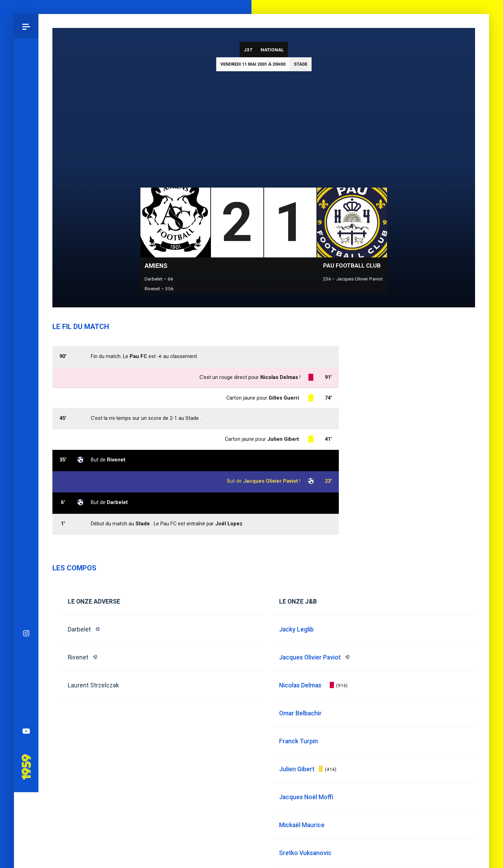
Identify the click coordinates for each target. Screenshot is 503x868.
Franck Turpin (298, 741)
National (272, 50)
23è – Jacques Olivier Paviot (353, 279)
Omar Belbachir (300, 713)
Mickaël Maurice (302, 825)
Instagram (26, 359)
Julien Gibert (283, 439)
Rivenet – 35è (159, 289)
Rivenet (78, 657)
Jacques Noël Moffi (306, 797)
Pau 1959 (26, 483)
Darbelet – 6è (159, 279)
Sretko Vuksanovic (305, 853)
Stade (301, 64)
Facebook (26, 408)
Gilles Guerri (284, 398)
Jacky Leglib (296, 629)
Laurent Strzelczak (93, 685)
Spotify (26, 432)
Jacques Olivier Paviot (271, 481)
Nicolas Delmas (279, 377)
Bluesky (26, 384)
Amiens (156, 266)
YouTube (26, 457)
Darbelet (79, 629)
